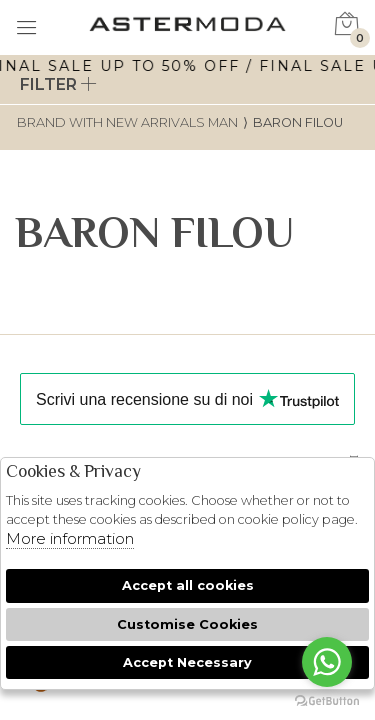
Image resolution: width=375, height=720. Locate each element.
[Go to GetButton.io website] (327, 700)
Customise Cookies (187, 624)
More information (70, 538)
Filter (58, 84)
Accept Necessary (187, 662)
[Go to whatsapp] (327, 662)
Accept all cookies (188, 585)
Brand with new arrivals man (127, 122)
